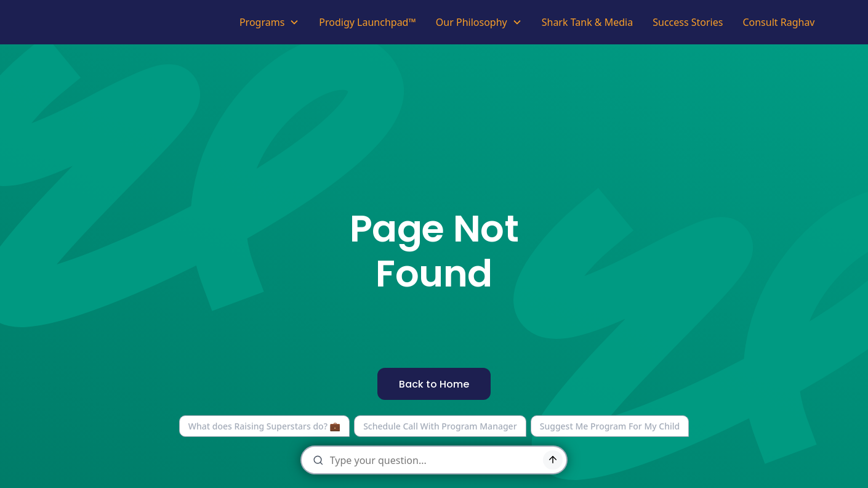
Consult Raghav (778, 22)
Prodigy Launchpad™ (368, 22)
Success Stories (688, 22)
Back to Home (434, 384)
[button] (269, 22)
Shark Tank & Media (588, 22)
